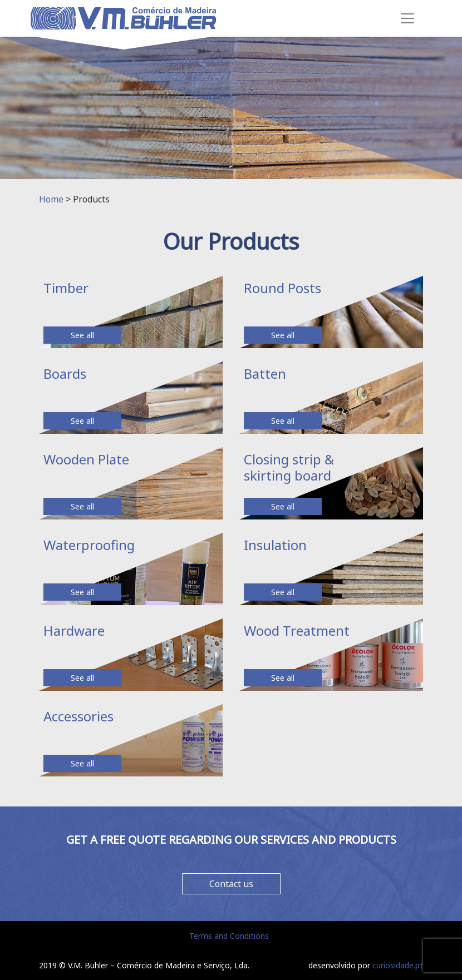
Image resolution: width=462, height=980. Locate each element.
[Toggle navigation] (407, 18)
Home (51, 199)
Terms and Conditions (229, 936)
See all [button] (82, 335)
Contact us (231, 884)
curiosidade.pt (398, 965)
